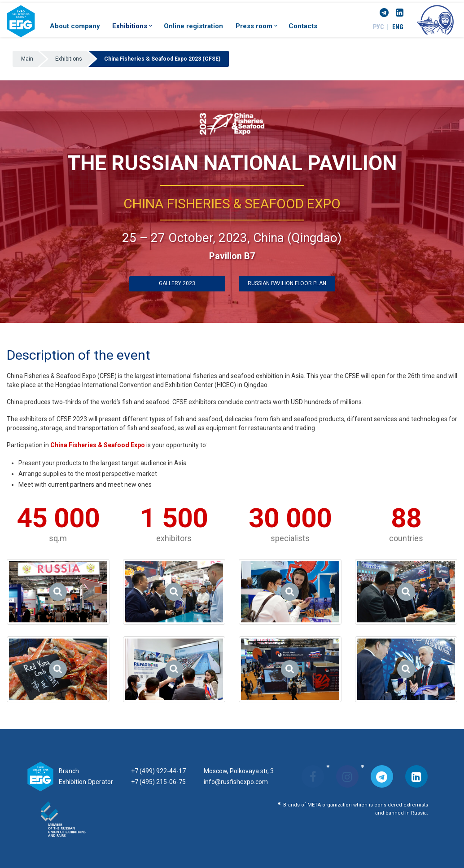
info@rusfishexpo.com (236, 782)
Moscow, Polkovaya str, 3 (239, 771)
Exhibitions (132, 26)
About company (75, 26)
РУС (378, 27)
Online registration (193, 26)
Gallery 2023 (177, 283)
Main (27, 59)
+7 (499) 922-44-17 (158, 771)
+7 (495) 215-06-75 (158, 782)
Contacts (303, 26)
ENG (398, 27)
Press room (256, 26)
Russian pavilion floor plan (287, 283)
